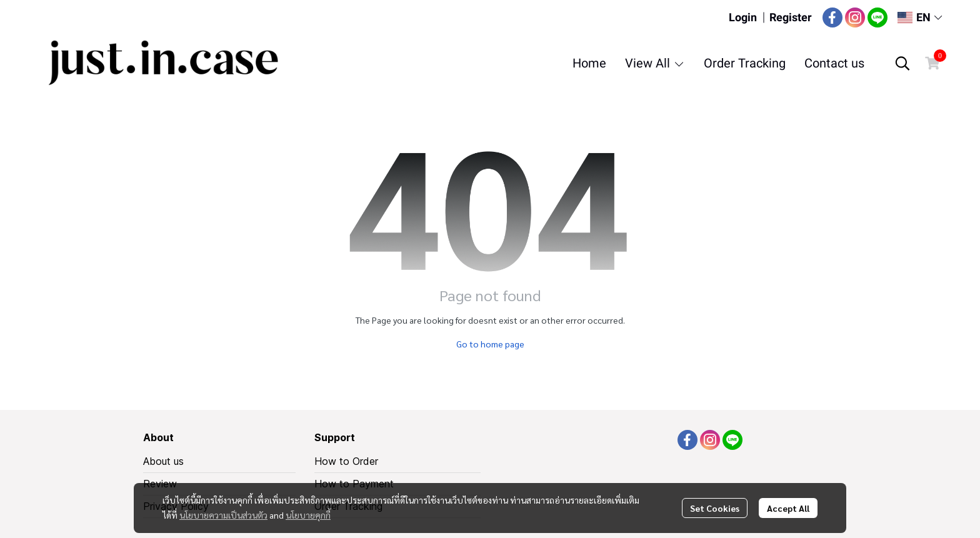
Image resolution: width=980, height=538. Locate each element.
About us (163, 461)
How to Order (346, 461)
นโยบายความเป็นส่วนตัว (223, 515)
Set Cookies (715, 508)
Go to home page (490, 344)
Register (791, 17)
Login (743, 17)
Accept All (788, 508)
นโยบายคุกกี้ (308, 515)
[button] (920, 17)
